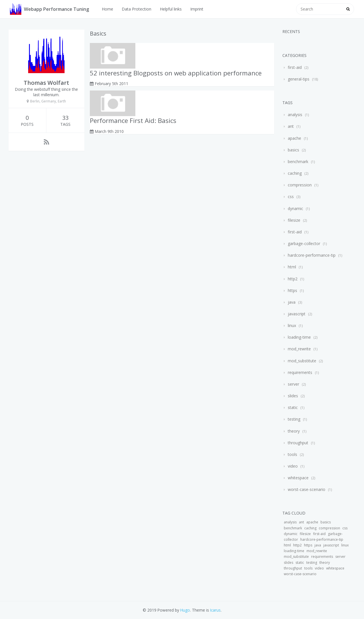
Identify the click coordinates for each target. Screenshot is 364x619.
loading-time (299, 337)
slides (293, 396)
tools (292, 454)
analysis (295, 115)
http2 (293, 279)
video (293, 466)
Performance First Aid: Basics (133, 121)
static (293, 407)
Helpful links (171, 9)
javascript (297, 314)
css (291, 197)
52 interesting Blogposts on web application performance (176, 73)
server (293, 384)
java (292, 302)
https (292, 290)
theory (294, 431)
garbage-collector (304, 243)
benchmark (298, 162)
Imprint (197, 9)
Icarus (215, 610)
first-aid (295, 67)
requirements (300, 372)
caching (295, 173)
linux (292, 325)
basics (293, 150)
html (292, 267)
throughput (298, 443)
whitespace (298, 478)
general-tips (299, 79)
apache (294, 138)
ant (291, 126)
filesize (294, 220)
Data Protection (136, 9)
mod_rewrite (299, 349)
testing (294, 419)
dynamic (295, 208)
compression (300, 185)
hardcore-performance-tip (312, 255)
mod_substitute (302, 361)
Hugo (185, 610)
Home (107, 9)
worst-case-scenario (307, 489)
